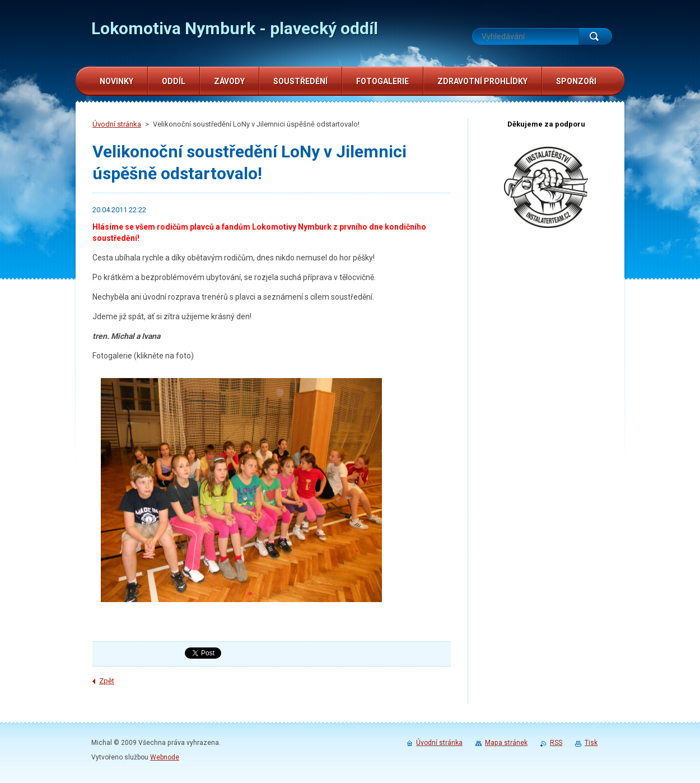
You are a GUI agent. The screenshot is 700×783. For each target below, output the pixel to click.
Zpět (107, 681)
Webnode (165, 757)
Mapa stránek (506, 743)
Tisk (591, 743)
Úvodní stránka (117, 124)
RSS (556, 743)
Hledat (595, 36)
